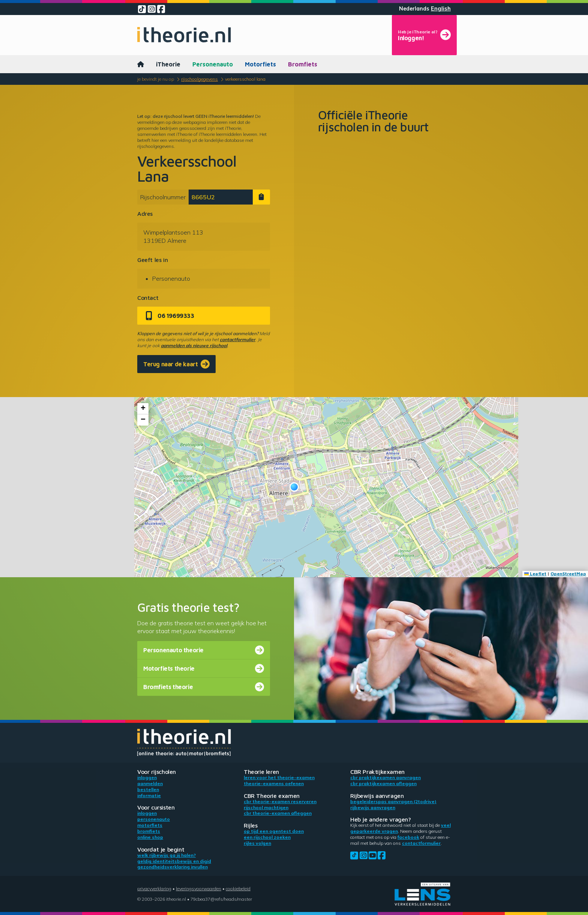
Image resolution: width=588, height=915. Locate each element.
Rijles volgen (257, 843)
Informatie (149, 795)
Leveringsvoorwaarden (199, 889)
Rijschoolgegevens (199, 79)
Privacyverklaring (154, 889)
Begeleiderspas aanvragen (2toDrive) (393, 801)
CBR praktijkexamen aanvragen (385, 777)
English (441, 9)
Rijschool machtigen (266, 807)
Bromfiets (303, 64)
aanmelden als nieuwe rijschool (194, 345)
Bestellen (148, 789)
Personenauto (213, 64)
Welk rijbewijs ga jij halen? (166, 855)
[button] (294, 487)
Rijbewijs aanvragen (373, 807)
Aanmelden (150, 783)
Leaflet (535, 574)
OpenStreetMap (568, 574)
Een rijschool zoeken (267, 837)
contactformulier (238, 339)
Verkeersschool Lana (245, 79)
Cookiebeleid (238, 889)
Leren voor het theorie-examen (279, 777)
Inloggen (147, 777)
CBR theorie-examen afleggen (278, 813)
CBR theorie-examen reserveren (280, 801)
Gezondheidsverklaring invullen (172, 867)
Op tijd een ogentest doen (274, 831)
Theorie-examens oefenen (274, 783)
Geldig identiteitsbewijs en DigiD (174, 861)
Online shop (150, 837)
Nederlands (414, 9)
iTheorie (168, 64)
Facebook (408, 837)
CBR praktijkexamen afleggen (383, 783)
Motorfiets (260, 64)
